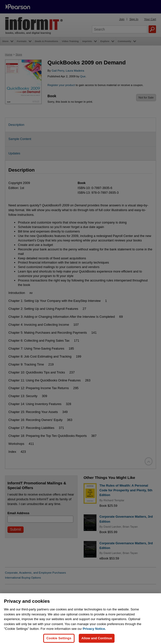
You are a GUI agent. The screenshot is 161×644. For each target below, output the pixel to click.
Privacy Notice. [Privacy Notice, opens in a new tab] (94, 631)
